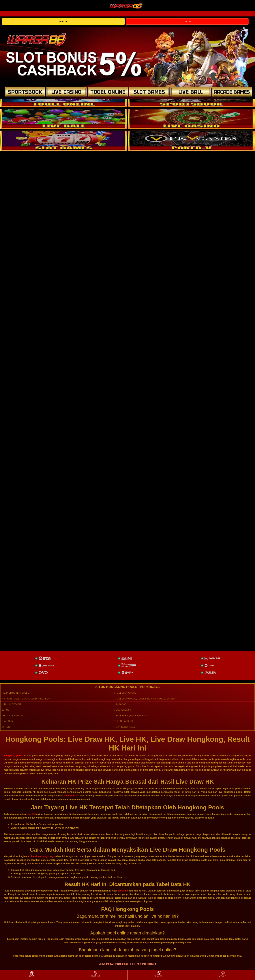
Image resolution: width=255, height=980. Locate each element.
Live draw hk (71, 796)
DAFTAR (63, 22)
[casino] (191, 119)
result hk (123, 891)
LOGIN (187, 22)
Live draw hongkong (41, 856)
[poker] (64, 141)
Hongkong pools (13, 756)
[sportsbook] (64, 119)
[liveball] (191, 141)
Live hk (31, 814)
